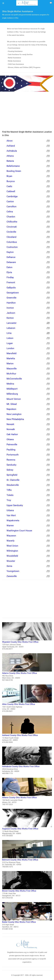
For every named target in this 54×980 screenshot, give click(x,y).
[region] (27, 111)
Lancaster (12, 323)
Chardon (11, 217)
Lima (9, 333)
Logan (10, 343)
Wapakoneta (13, 520)
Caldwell (11, 191)
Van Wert (11, 515)
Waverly (10, 541)
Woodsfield (12, 556)
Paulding (11, 450)
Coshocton (12, 247)
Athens (10, 156)
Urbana (10, 510)
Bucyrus (11, 181)
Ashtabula (12, 151)
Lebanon (11, 328)
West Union (12, 546)
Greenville (11, 298)
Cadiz (9, 186)
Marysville (12, 369)
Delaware (11, 262)
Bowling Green (14, 171)
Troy (9, 500)
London (10, 348)
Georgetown (13, 293)
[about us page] (51, 3)
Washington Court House (19, 531)
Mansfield (12, 353)
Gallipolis (11, 288)
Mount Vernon (14, 399)
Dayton (10, 252)
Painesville (12, 444)
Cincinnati (12, 227)
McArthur (11, 374)
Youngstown (13, 571)
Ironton (10, 308)
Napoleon (11, 409)
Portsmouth (13, 455)
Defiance (11, 257)
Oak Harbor (12, 434)
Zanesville (12, 576)
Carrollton (12, 207)
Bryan (9, 176)
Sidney (10, 470)
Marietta (11, 358)
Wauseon (11, 536)
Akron (10, 141)
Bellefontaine (13, 166)
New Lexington (14, 414)
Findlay (10, 277)
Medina (10, 384)
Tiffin (9, 490)
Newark (10, 424)
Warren (10, 526)
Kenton (10, 318)
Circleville (11, 232)
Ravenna (11, 460)
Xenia (9, 566)
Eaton (9, 267)
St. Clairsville (13, 480)
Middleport (12, 389)
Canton (10, 201)
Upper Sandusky (15, 505)
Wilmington (12, 551)
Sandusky (11, 465)
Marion (10, 364)
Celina (10, 212)
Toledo (10, 495)
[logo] (27, 3)
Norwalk (11, 429)
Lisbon (10, 338)
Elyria (9, 272)
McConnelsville (14, 379)
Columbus (12, 242)
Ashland (11, 146)
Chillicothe (12, 222)
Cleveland (11, 237)
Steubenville (13, 485)
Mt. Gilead (12, 404)
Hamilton (11, 303)
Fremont (11, 282)
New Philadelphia (15, 419)
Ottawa (10, 439)
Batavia (10, 161)
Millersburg (12, 394)
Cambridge (12, 196)
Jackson (11, 313)
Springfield (12, 475)
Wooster (11, 561)
